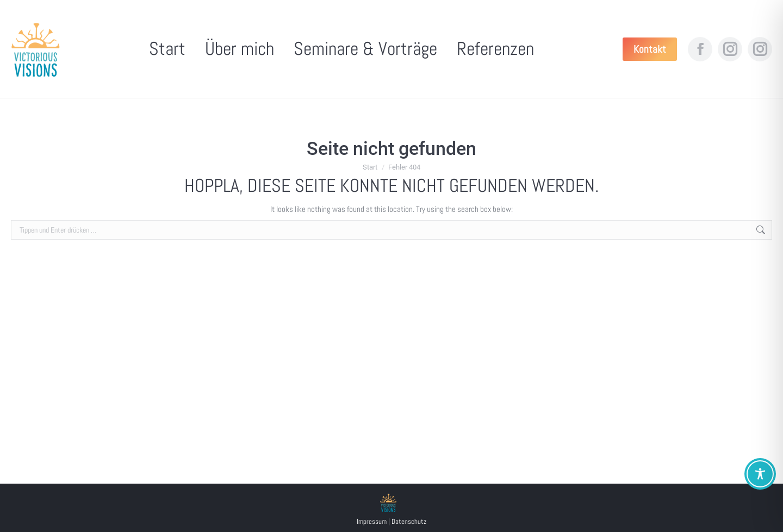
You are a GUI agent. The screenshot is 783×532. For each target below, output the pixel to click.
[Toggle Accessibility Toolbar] (760, 474)
